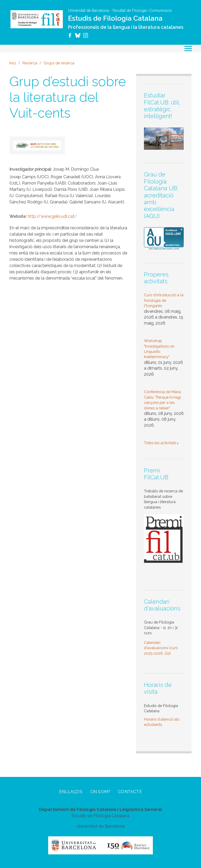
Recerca (30, 63)
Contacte (130, 792)
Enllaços (71, 792)
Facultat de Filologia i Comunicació (142, 10)
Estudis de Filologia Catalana (115, 18)
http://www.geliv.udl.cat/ (52, 216)
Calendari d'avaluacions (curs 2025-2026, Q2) (161, 648)
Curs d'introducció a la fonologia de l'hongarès (164, 300)
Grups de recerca (59, 63)
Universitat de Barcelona (88, 10)
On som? (100, 792)
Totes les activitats (160, 443)
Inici (13, 63)
